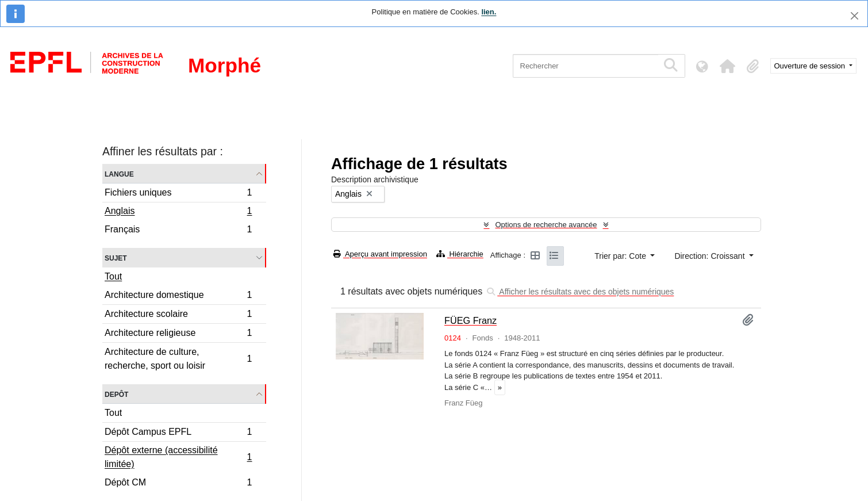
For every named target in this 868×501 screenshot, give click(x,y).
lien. (489, 12)
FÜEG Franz (471, 320)
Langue (119, 173)
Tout (113, 276)
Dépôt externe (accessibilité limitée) (178, 457)
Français (178, 231)
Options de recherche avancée (546, 225)
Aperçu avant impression (380, 254)
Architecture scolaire (178, 315)
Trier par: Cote (621, 256)
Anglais (178, 212)
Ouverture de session (811, 66)
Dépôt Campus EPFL (178, 433)
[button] (728, 66)
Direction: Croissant (710, 256)
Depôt (116, 394)
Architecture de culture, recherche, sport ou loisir (178, 359)
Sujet (116, 257)
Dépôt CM (178, 484)
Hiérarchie (460, 254)
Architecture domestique (178, 297)
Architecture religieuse (178, 334)
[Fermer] (854, 16)
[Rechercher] (585, 66)
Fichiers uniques (178, 194)
